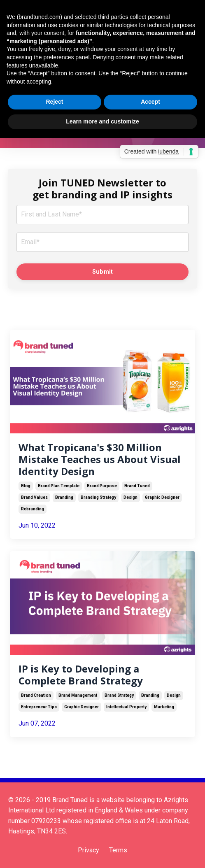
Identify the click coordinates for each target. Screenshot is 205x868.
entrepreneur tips (39, 707)
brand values (34, 497)
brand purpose (102, 486)
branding (64, 497)
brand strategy (119, 695)
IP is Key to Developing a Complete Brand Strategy (81, 675)
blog (26, 486)
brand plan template (59, 486)
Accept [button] (150, 102)
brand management (78, 695)
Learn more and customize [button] (102, 121)
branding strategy (98, 497)
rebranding (33, 509)
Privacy (89, 850)
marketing (164, 707)
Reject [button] (54, 102)
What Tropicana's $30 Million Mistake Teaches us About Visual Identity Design (100, 459)
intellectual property (126, 707)
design (130, 497)
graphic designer (162, 497)
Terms (118, 850)
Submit (103, 272)
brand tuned (137, 486)
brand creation (36, 695)
